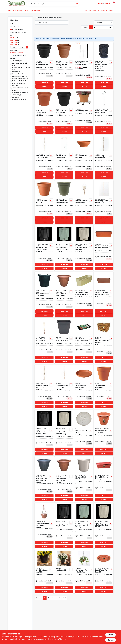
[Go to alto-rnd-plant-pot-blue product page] (64, 248)
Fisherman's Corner (36, 10)
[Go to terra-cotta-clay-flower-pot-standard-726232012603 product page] (104, 387)
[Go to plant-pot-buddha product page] (104, 66)
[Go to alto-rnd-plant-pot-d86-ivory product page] (104, 526)
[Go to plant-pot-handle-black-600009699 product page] (44, 294)
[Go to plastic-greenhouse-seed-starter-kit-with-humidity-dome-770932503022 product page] (84, 341)
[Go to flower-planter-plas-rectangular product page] (104, 479)
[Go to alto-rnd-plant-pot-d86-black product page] (64, 526)
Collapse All (13, 53)
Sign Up (108, 4)
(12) (16, 72)
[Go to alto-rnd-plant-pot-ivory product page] (64, 433)
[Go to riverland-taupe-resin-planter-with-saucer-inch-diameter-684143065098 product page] (84, 479)
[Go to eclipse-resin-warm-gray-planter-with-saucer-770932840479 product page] (64, 341)
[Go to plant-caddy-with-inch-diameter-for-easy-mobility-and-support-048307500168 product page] (84, 112)
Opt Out (111, 640)
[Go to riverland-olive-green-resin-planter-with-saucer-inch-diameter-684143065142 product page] (64, 202)
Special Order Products (19, 32)
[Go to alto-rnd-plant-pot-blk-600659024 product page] (44, 248)
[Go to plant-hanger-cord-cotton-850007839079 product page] (104, 202)
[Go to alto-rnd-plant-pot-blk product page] (44, 433)
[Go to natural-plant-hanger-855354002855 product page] (44, 341)
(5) (20, 79)
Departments (17, 10)
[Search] (77, 4)
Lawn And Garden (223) (19, 55)
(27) (21, 68)
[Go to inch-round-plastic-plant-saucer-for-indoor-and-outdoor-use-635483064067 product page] (84, 433)
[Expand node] (11, 55)
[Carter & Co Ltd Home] (16, 4)
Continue (110, 635)
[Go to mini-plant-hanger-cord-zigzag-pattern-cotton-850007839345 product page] (44, 387)
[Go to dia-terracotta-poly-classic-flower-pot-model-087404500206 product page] (44, 112)
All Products (16, 27)
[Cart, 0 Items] (112, 4)
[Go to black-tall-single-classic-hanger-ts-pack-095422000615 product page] (64, 157)
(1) (17, 95)
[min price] (14, 47)
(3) (16, 86)
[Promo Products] (11, 24)
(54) (21, 64)
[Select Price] (27, 47)
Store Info (88, 10)
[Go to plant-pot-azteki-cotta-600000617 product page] (64, 479)
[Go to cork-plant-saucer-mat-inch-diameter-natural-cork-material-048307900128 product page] (44, 571)
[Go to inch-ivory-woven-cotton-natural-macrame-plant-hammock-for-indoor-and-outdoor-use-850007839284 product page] (104, 157)
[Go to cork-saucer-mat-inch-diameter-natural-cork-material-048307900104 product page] (64, 571)
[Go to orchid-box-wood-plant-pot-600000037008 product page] (104, 341)
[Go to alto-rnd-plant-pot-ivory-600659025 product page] (84, 248)
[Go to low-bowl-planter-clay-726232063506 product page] (84, 157)
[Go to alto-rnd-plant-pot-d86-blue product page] (84, 526)
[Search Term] (52, 4)
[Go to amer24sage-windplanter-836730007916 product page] (84, 294)
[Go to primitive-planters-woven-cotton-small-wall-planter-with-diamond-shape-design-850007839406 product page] (84, 202)
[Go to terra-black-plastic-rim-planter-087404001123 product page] (64, 112)
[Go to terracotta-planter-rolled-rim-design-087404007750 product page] (64, 66)
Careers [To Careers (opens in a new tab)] (111, 10)
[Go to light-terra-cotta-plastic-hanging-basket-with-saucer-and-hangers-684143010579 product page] (84, 571)
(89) (17, 61)
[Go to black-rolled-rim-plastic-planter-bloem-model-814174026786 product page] (44, 66)
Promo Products (17, 24)
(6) (20, 76)
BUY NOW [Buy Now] (44, 87)
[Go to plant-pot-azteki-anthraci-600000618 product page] (44, 479)
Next (111, 27)
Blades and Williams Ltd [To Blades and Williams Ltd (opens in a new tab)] (100, 10)
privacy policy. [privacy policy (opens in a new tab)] (11, 639)
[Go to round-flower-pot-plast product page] (104, 433)
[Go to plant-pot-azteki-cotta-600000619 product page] (64, 294)
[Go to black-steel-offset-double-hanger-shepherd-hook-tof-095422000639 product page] (104, 112)
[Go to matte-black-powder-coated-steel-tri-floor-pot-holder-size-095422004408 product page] (84, 66)
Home (9, 10)
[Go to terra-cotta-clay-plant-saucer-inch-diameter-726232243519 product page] (84, 387)
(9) (18, 74)
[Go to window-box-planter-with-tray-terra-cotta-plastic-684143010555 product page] (104, 294)
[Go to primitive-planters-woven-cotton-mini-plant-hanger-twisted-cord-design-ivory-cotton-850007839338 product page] (64, 387)
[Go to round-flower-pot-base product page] (104, 571)
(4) (19, 83)
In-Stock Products (18, 30)
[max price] (22, 47)
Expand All (21, 53)
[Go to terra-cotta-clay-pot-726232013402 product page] (44, 202)
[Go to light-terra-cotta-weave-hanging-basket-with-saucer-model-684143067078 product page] (44, 526)
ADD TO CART (44, 83)
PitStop (26, 10)
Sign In (100, 4)
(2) (20, 88)
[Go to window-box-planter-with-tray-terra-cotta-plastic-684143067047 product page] (104, 248)
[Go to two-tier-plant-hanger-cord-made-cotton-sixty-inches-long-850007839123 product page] (44, 157)
